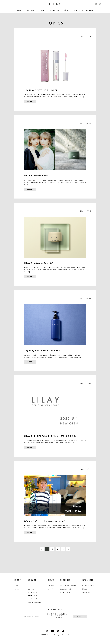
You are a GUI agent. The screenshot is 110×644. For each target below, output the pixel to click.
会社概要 (85, 589)
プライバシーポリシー (89, 586)
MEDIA (51, 589)
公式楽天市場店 (65, 592)
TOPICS (51, 586)
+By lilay (17, 589)
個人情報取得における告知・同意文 (57, 615)
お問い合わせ (86, 592)
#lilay (67, 10)
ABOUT (20, 10)
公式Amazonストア (66, 589)
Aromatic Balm (32, 596)
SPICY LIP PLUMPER (34, 602)
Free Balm (30, 589)
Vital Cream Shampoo (35, 599)
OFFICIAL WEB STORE (68, 586)
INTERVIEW (55, 10)
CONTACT (90, 10)
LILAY (16, 586)
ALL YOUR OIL (32, 592)
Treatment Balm (32, 586)
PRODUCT (31, 10)
